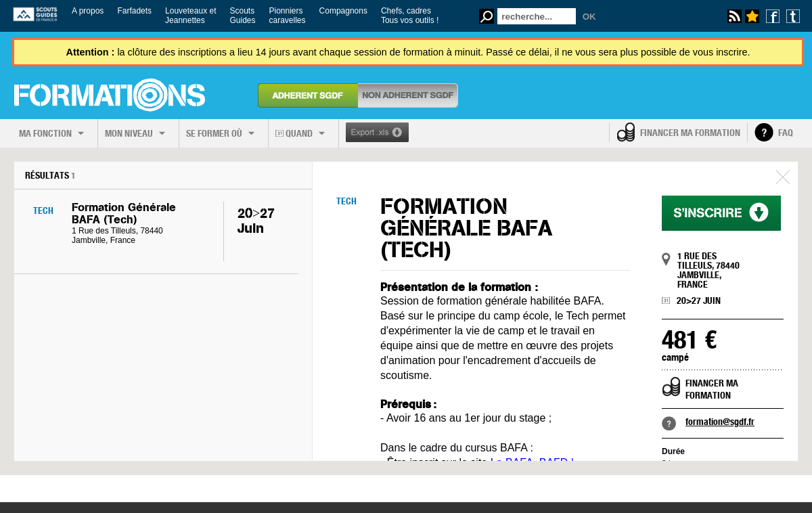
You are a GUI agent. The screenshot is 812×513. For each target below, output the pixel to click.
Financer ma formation (690, 133)
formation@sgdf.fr (720, 422)
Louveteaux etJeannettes (190, 16)
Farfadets (134, 11)
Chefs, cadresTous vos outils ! (410, 16)
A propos (88, 11)
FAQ (786, 133)
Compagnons (343, 11)
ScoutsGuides (242, 16)
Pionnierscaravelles (288, 16)
